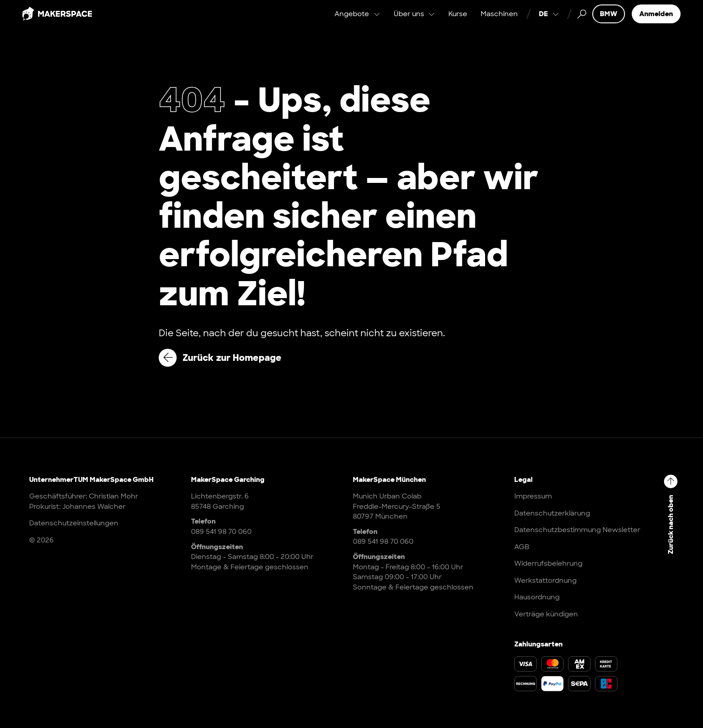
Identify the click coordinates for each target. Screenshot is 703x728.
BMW (609, 22)
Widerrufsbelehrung (548, 563)
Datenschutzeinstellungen (74, 523)
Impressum (533, 496)
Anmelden (656, 22)
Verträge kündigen (546, 614)
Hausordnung (537, 597)
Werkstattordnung (545, 581)
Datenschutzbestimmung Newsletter (577, 530)
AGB (522, 547)
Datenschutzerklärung (552, 513)
